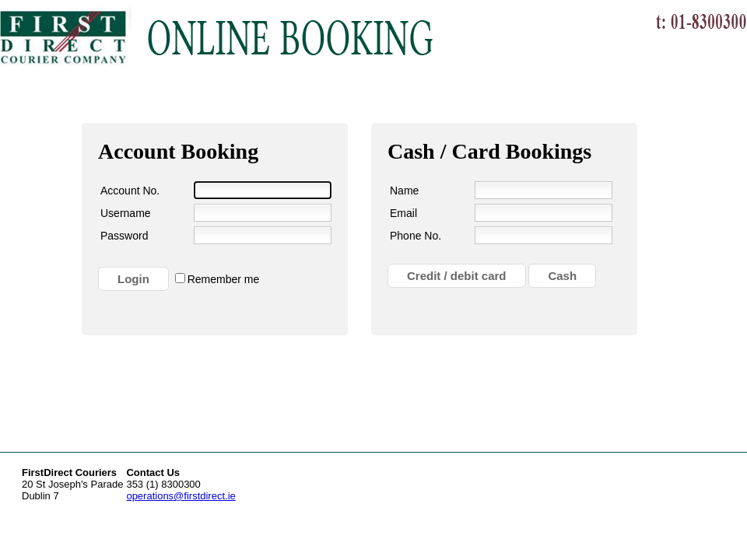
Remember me (224, 279)
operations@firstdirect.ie (181, 496)
